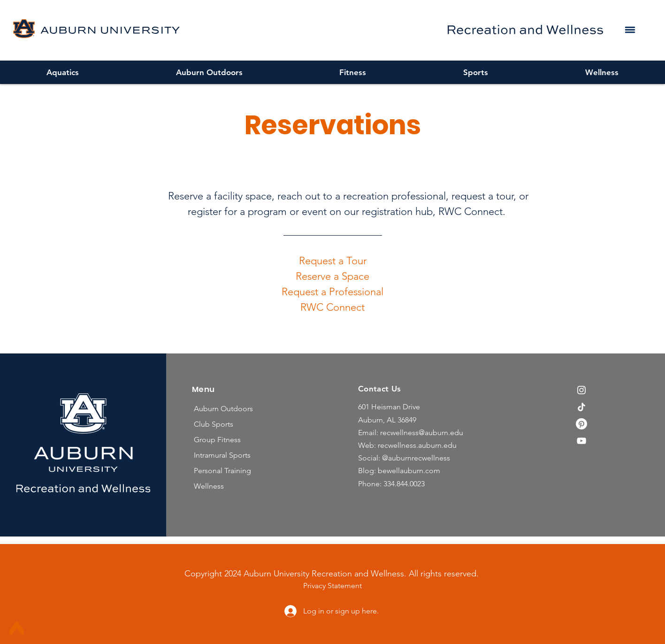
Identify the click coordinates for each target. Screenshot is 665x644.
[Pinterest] (581, 424)
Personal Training (222, 471)
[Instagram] (581, 390)
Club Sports (214, 424)
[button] (630, 30)
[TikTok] (581, 407)
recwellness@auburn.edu (422, 433)
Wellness (209, 486)
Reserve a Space (332, 276)
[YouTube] (581, 441)
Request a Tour (333, 261)
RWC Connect (332, 307)
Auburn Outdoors (223, 409)
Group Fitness (217, 440)
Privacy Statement (332, 586)
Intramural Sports (222, 455)
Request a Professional (332, 292)
